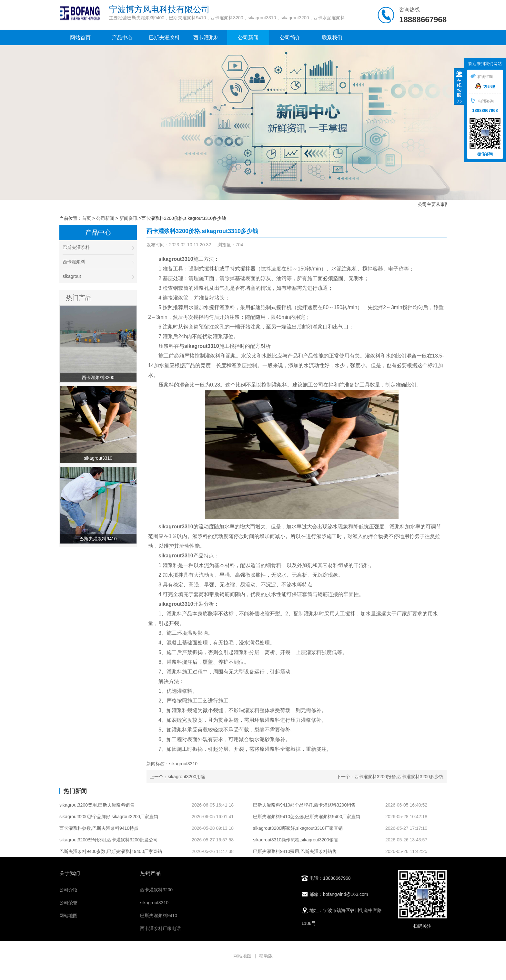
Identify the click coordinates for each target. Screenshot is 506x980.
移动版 (266, 956)
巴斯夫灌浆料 (164, 38)
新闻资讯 (128, 218)
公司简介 (290, 38)
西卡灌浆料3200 (156, 890)
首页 (86, 218)
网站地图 (68, 916)
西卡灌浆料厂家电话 (160, 928)
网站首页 (80, 38)
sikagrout (98, 276)
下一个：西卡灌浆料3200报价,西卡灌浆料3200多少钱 (390, 777)
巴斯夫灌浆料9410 (159, 916)
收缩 (459, 87)
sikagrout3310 (154, 903)
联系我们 (332, 38)
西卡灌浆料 (206, 38)
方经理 (485, 87)
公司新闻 (248, 38)
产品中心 (122, 38)
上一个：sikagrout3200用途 (177, 777)
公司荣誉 (68, 903)
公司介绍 (68, 890)
